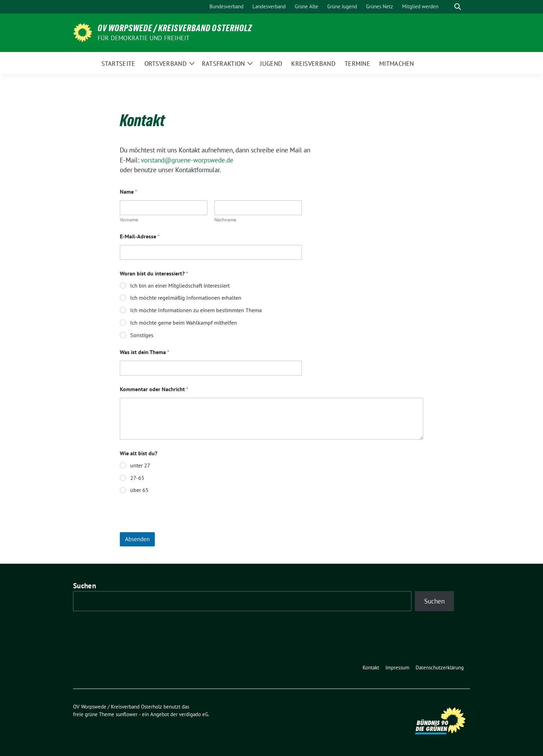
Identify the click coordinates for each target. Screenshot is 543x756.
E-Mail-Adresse (140, 236)
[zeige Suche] (458, 7)
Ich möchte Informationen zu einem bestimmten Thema (196, 310)
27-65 (137, 478)
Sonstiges (142, 335)
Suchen (84, 586)
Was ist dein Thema (145, 352)
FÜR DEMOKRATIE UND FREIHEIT (144, 38)
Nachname (225, 220)
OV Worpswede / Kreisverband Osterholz (175, 28)
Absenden (137, 539)
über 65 (139, 490)
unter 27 (140, 465)
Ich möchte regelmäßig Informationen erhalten (186, 298)
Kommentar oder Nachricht (154, 389)
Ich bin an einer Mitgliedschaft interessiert (180, 285)
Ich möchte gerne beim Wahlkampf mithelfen (184, 323)
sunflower (127, 714)
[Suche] (448, 7)
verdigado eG (194, 714)
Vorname (129, 220)
